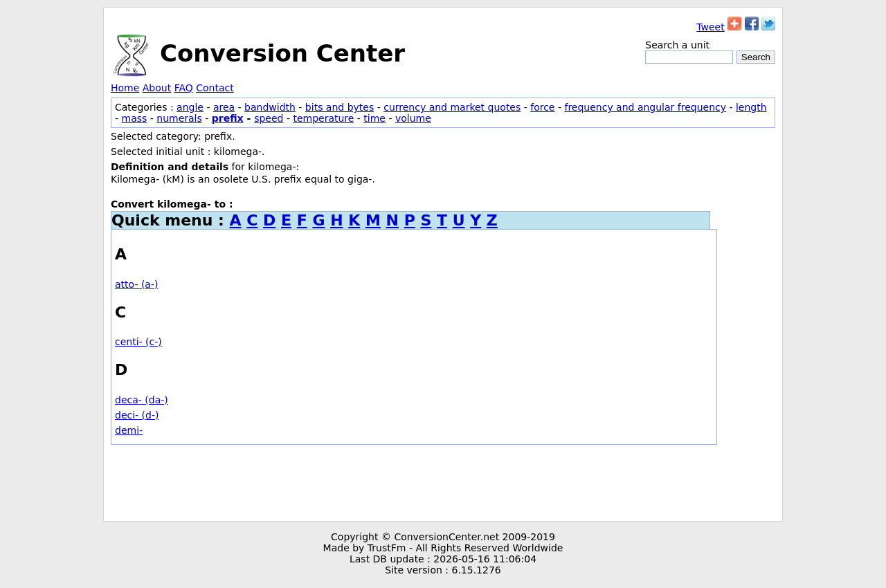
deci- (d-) (137, 415)
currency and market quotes (452, 107)
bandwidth (270, 107)
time (374, 118)
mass (135, 118)
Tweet (710, 27)
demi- (129, 430)
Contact (215, 88)
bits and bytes (340, 107)
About (157, 88)
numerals (179, 118)
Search (756, 57)
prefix (228, 118)
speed (269, 118)
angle (190, 107)
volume (413, 118)
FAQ (184, 88)
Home (125, 88)
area (224, 107)
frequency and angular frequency (645, 107)
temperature (323, 118)
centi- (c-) (138, 342)
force (542, 107)
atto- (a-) (136, 284)
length (751, 107)
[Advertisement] (443, 483)
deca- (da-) (142, 400)
